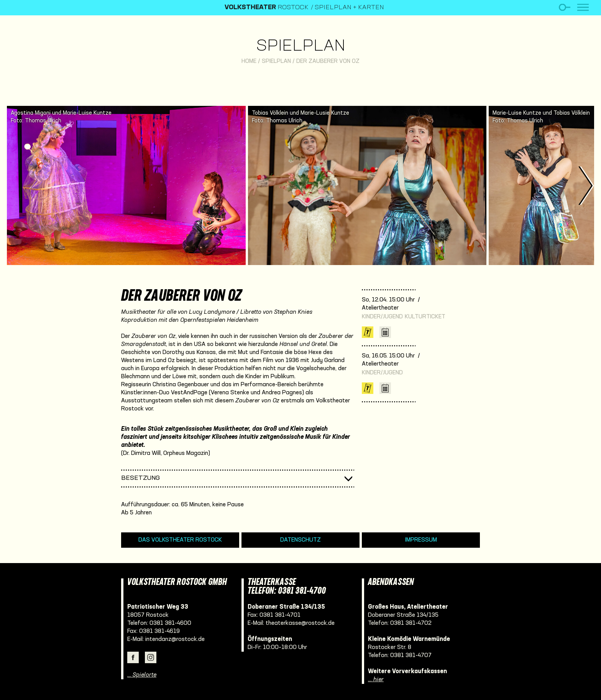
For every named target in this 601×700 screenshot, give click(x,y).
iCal (385, 332)
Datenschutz (300, 540)
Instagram (151, 657)
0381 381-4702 (411, 623)
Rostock (267, 8)
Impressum (421, 540)
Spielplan (301, 47)
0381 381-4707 (411, 656)
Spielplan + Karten (349, 8)
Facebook (133, 657)
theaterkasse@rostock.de (300, 623)
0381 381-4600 (170, 623)
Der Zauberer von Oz (328, 61)
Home (249, 61)
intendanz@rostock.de (175, 639)
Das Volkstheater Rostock (180, 540)
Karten (368, 332)
